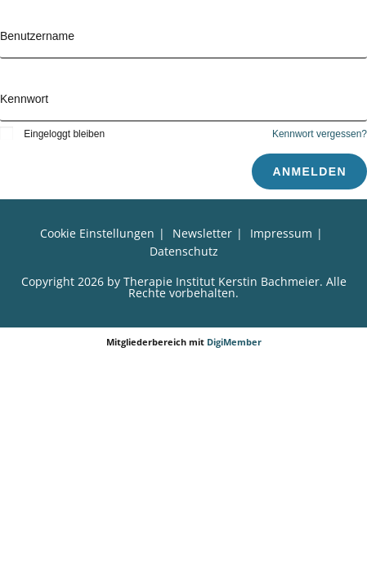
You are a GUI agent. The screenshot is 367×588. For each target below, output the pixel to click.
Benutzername (37, 36)
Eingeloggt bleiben (52, 134)
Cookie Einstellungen (97, 233)
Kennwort (24, 99)
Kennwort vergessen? (320, 134)
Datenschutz (184, 251)
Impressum (281, 233)
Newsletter (202, 233)
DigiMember (234, 342)
